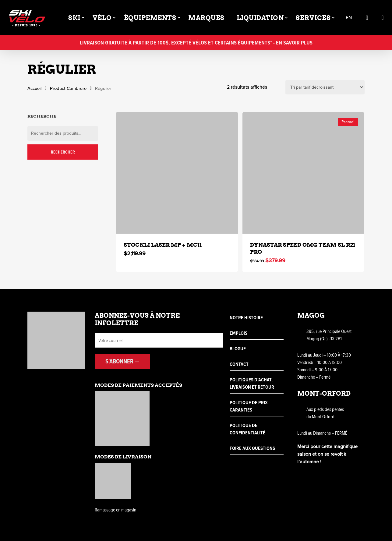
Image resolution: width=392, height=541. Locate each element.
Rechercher (63, 152)
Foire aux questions (252, 448)
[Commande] (325, 87)
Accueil (34, 88)
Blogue (238, 349)
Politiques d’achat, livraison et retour (252, 383)
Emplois (238, 333)
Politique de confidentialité (247, 429)
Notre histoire (246, 318)
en (349, 18)
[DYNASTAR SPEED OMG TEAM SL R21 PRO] (303, 173)
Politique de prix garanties (249, 406)
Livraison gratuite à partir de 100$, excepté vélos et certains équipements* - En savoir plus (196, 42)
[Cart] (383, 18)
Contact (239, 364)
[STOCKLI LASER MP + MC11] (177, 173)
